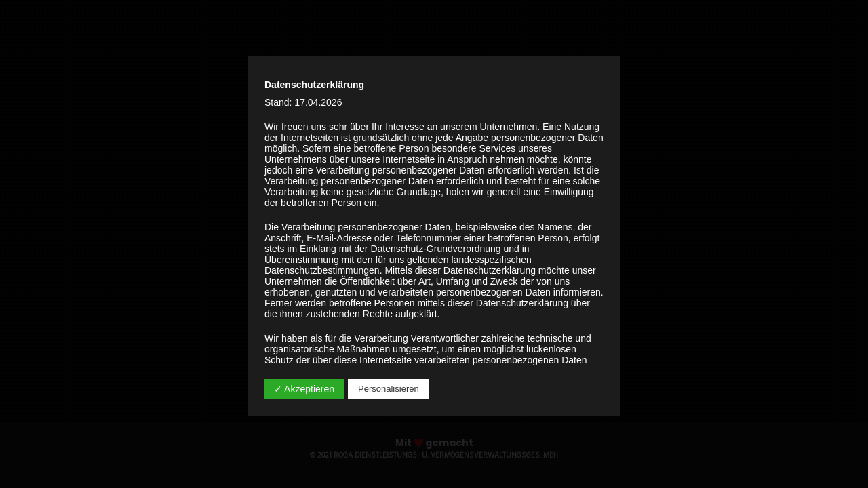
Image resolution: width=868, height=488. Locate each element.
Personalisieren (389, 389)
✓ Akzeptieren (304, 389)
